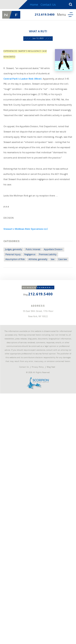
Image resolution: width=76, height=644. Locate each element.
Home (36, 5)
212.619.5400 (41, 16)
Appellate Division (19, 409)
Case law (23, 429)
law (10, 429)
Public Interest (45, 402)
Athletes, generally (51, 422)
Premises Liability (39, 415)
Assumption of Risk (20, 422)
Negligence (15, 415)
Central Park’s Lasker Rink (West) (30, 108)
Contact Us (50, 5)
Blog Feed (56, 607)
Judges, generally (19, 402)
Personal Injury (47, 409)
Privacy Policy (38, 607)
